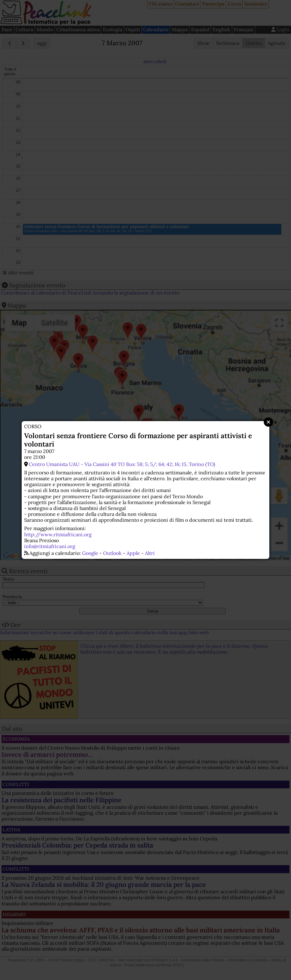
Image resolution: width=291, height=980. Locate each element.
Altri (150, 553)
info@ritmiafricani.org (50, 546)
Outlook (112, 553)
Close (268, 422)
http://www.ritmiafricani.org (58, 534)
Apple (133, 553)
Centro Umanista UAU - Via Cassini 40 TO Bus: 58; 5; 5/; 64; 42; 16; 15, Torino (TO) (122, 464)
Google (90, 553)
